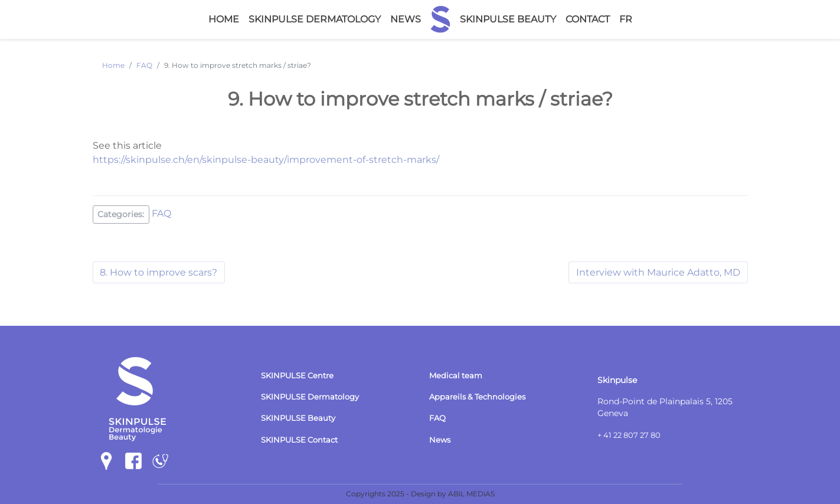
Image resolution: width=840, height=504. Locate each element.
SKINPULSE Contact (303, 440)
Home (224, 19)
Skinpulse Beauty (508, 19)
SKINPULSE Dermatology (314, 397)
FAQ (162, 213)
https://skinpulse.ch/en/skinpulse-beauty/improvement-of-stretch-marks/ (266, 159)
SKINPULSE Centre (300, 375)
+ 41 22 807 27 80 (632, 435)
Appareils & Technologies (481, 397)
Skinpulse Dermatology (315, 19)
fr (626, 19)
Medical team (457, 375)
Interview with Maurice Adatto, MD (658, 272)
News (406, 19)
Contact (588, 19)
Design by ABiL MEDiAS (453, 494)
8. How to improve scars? (159, 272)
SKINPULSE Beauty (301, 418)
